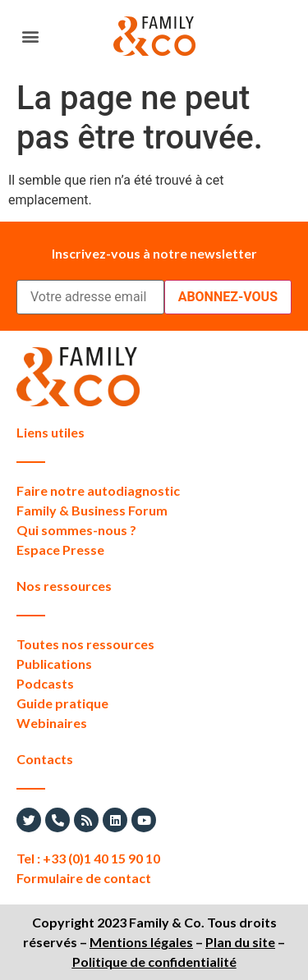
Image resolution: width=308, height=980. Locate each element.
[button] (30, 37)
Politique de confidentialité (154, 962)
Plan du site (240, 942)
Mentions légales (141, 942)
